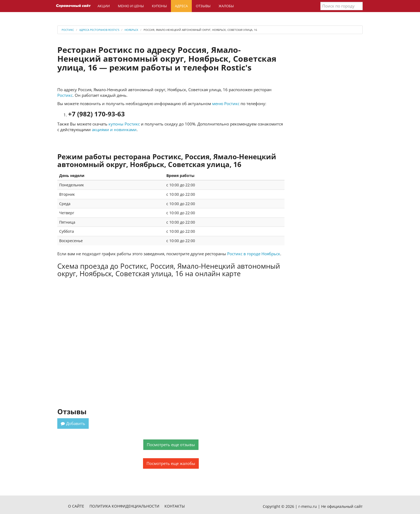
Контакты (175, 506)
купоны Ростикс (124, 124)
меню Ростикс (226, 103)
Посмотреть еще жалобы (171, 463)
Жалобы (226, 6)
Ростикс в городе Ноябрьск (254, 254)
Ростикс (65, 95)
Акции (104, 6)
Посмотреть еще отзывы (171, 445)
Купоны (159, 6)
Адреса (181, 6)
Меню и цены (131, 6)
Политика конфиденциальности (124, 506)
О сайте (76, 506)
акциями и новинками (114, 130)
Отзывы (203, 6)
